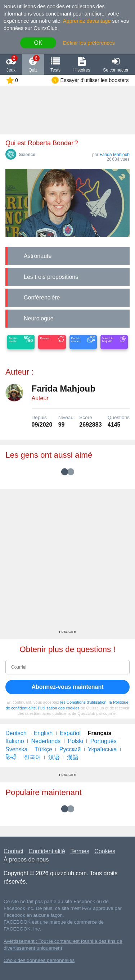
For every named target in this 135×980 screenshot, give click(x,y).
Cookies (105, 851)
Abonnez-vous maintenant (67, 687)
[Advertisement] (67, 562)
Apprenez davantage (87, 21)
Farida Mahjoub (115, 155)
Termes (80, 851)
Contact (13, 851)
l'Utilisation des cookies (59, 708)
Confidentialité (47, 851)
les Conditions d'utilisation (83, 702)
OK (38, 43)
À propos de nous (26, 860)
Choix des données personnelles (39, 960)
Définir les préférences (89, 43)
